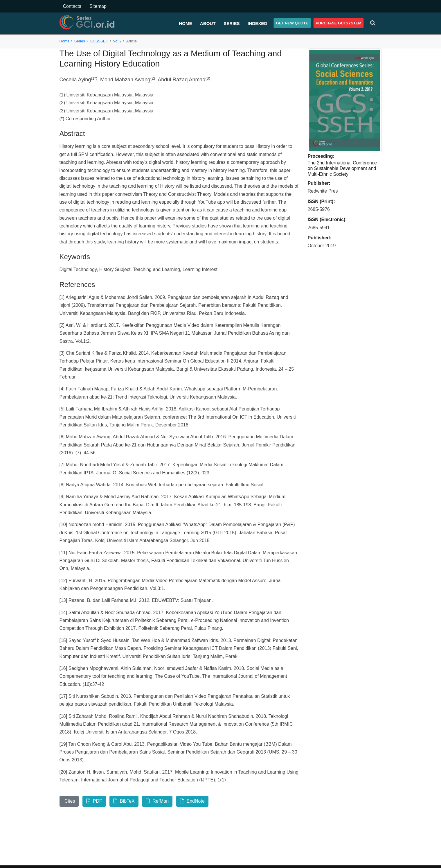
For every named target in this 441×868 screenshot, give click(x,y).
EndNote (192, 801)
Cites (69, 801)
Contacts (72, 6)
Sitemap (98, 6)
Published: (320, 238)
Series (232, 23)
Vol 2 (117, 41)
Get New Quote (292, 23)
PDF (94, 801)
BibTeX (124, 801)
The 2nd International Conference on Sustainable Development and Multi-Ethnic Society (342, 168)
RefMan (157, 801)
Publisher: (319, 183)
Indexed (258, 23)
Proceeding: (321, 156)
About (208, 23)
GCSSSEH (99, 41)
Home (186, 23)
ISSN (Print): (321, 201)
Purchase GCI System (339, 23)
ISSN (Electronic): (327, 219)
